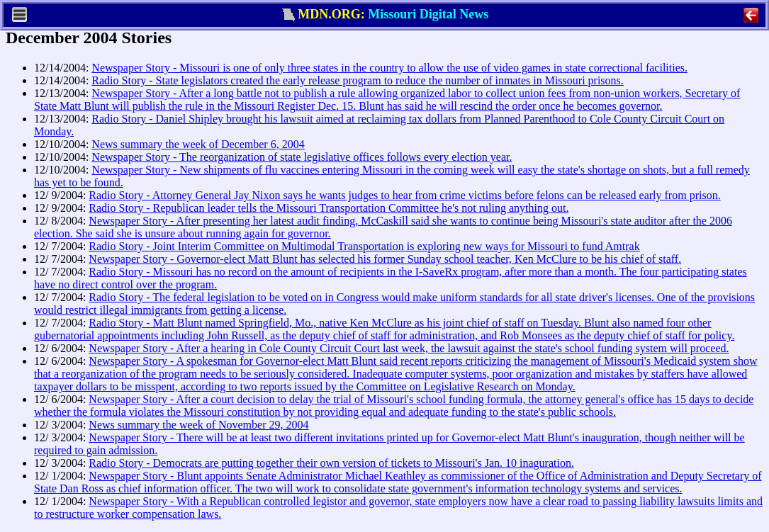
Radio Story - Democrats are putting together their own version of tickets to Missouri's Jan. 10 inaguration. (331, 463)
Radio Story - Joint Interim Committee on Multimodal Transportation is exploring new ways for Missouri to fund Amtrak (364, 246)
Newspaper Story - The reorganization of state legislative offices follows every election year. (302, 157)
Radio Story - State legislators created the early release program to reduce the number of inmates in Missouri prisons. (357, 80)
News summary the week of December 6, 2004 (198, 144)
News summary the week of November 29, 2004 (198, 425)
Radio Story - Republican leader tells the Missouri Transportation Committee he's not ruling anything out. (329, 208)
